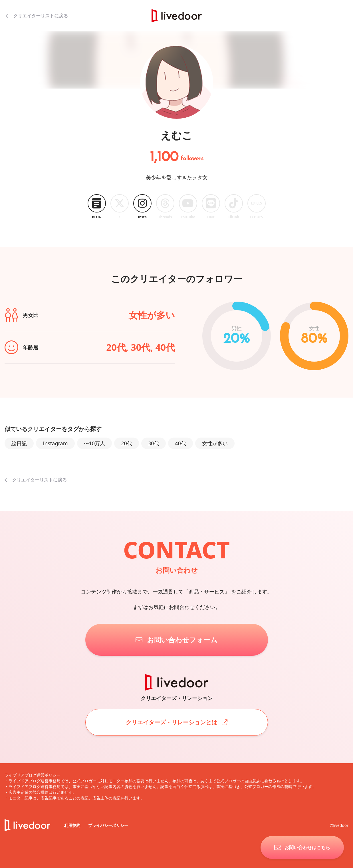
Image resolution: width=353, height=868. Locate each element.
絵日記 (19, 443)
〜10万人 (95, 443)
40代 (180, 443)
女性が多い (215, 443)
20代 (127, 443)
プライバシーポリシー (108, 825)
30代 (154, 443)
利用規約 (73, 825)
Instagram (55, 443)
